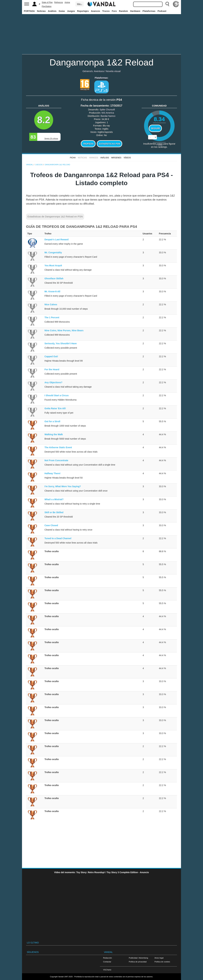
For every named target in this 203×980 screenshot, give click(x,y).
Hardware (135, 11)
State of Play (47, 2)
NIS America (108, 113)
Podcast (162, 11)
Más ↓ (79, 4)
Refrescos (59, 2)
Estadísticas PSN (109, 144)
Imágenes (116, 158)
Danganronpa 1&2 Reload (101, 62)
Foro (114, 11)
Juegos (71, 11)
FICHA (73, 158)
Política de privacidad (138, 962)
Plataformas (149, 11)
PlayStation (47, 6)
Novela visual (113, 71)
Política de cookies (162, 962)
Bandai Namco (108, 116)
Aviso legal (159, 958)
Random (124, 11)
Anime (67, 2)
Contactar (107, 962)
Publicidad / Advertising (138, 958)
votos (159, 145)
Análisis (52, 11)
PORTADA (29, 11)
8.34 (159, 119)
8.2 (44, 120)
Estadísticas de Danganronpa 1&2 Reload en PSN (55, 216)
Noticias (41, 11)
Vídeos (127, 158)
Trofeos (88, 144)
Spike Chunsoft (107, 110)
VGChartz (107, 970)
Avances (95, 11)
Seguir (155, 128)
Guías (62, 11)
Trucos (106, 11)
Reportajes (83, 11)
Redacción (108, 958)
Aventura (99, 71)
